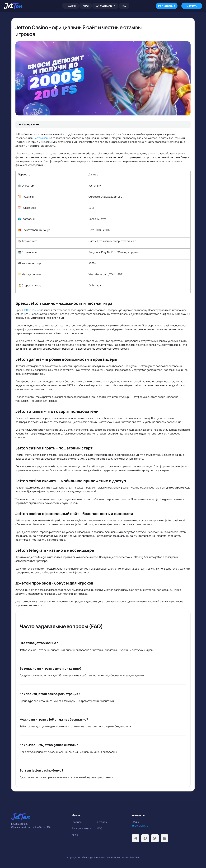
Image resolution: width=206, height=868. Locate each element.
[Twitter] (155, 838)
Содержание (30, 124)
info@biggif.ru (140, 826)
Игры (86, 6)
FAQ (124, 6)
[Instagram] (164, 838)
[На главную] (14, 6)
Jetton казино (42, 138)
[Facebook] (145, 838)
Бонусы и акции (105, 6)
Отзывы (102, 822)
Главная (71, 6)
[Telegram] (136, 838)
